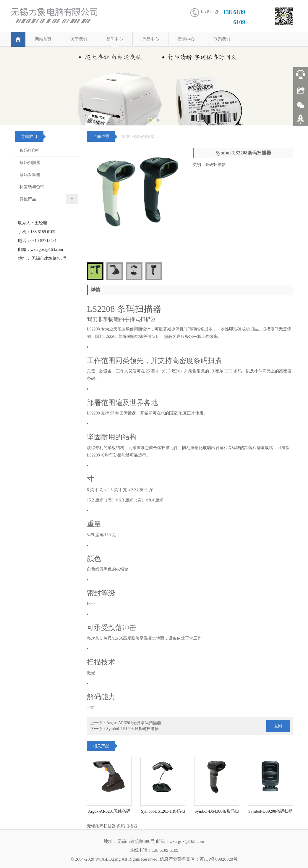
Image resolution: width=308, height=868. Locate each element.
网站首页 (43, 39)
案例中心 (186, 39)
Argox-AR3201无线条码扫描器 (134, 723)
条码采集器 (30, 175)
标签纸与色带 (32, 187)
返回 (278, 726)
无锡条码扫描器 (101, 826)
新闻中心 (115, 39)
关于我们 (79, 39)
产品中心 (150, 39)
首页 (125, 137)
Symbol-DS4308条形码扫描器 (217, 813)
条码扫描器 (144, 137)
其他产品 (28, 199)
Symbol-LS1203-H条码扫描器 (133, 729)
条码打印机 (30, 150)
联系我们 (222, 39)
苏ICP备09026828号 (218, 859)
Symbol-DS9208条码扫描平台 (270, 813)
